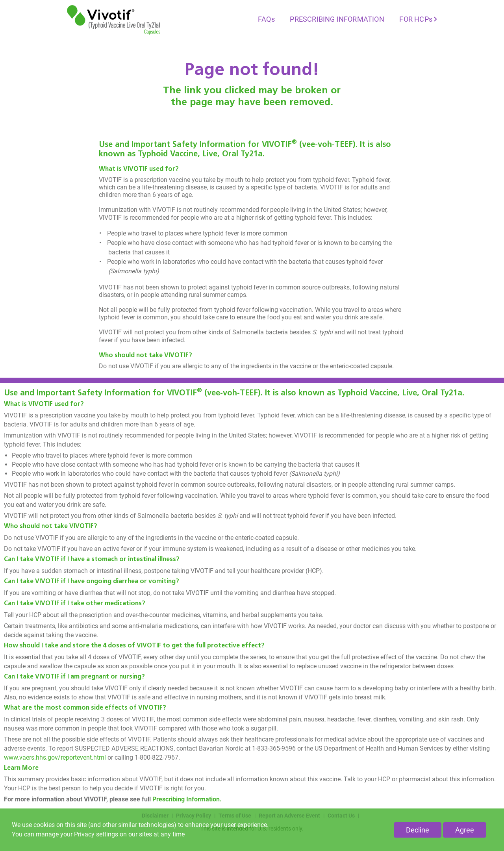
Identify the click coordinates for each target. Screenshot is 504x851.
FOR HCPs (416, 19)
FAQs (266, 19)
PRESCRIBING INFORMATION (337, 19)
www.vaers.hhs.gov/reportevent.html (55, 757)
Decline (418, 830)
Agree (465, 830)
